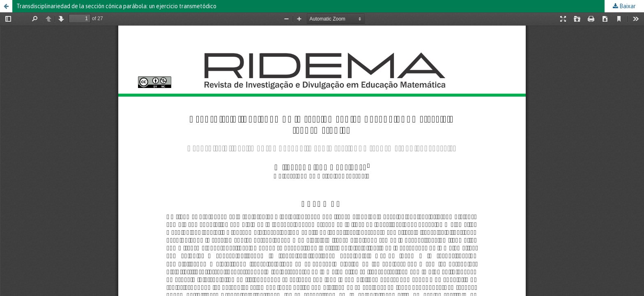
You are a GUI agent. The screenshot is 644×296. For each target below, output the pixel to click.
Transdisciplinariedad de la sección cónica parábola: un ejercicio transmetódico (116, 6)
